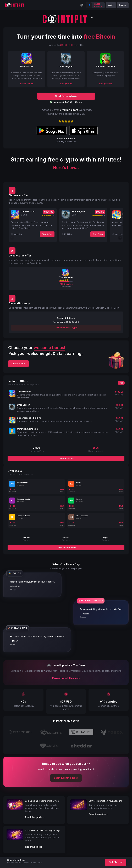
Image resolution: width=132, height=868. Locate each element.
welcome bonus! (49, 348)
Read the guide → (35, 817)
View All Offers (67, 458)
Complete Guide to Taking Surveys (43, 830)
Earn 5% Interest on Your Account (105, 801)
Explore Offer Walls (67, 547)
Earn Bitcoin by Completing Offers (42, 801)
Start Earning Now (66, 778)
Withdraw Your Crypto (67, 328)
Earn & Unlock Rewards (66, 678)
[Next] (120, 238)
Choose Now (18, 363)
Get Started (116, 862)
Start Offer (47, 234)
